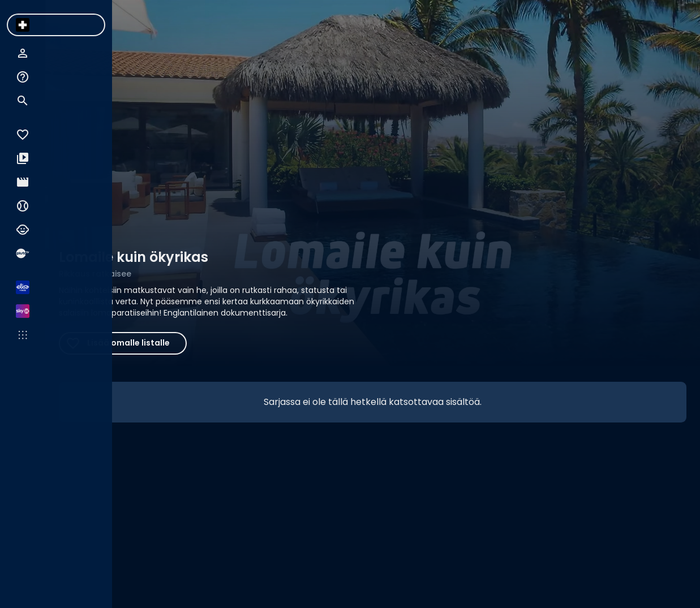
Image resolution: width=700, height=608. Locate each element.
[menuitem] (23, 25)
